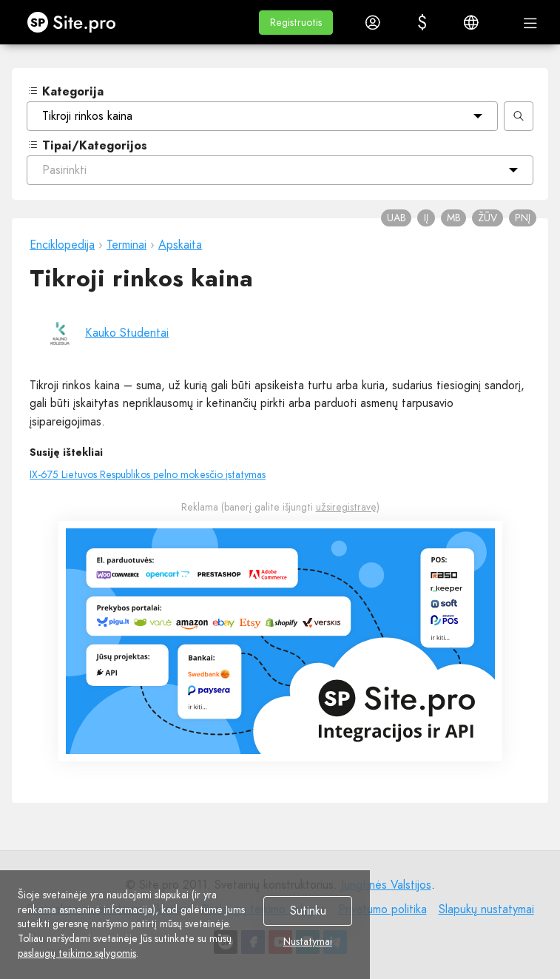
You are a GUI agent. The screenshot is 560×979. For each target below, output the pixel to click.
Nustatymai (308, 942)
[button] (296, 23)
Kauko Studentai (127, 333)
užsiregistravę (346, 507)
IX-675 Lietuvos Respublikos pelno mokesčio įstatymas (148, 474)
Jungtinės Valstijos (386, 885)
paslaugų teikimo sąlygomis (77, 953)
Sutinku (308, 911)
